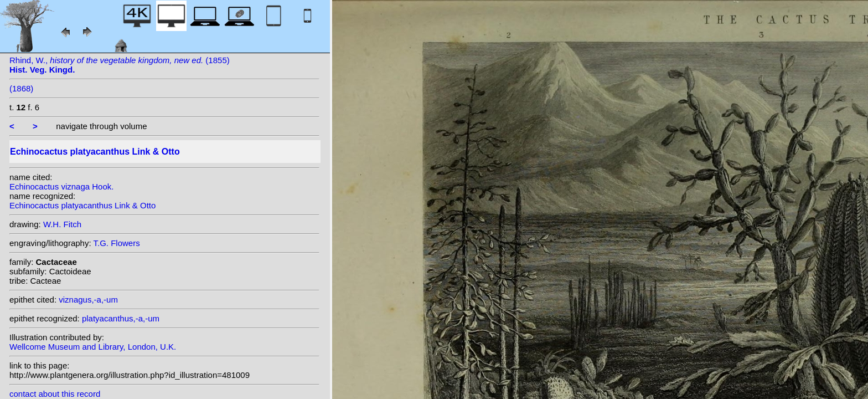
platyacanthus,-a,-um (121, 318)
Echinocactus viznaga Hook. (61, 186)
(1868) (21, 88)
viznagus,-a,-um (88, 300)
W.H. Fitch (62, 224)
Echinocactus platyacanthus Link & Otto (82, 205)
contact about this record (55, 394)
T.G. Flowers (117, 243)
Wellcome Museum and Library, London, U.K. (93, 347)
